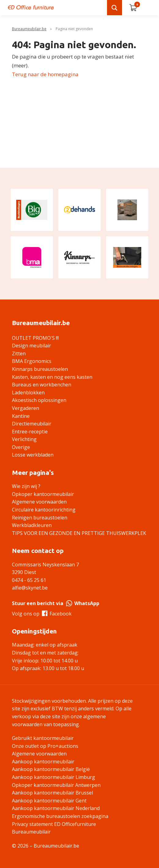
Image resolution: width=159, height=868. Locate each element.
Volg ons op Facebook (42, 614)
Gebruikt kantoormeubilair (43, 738)
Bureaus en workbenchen (42, 385)
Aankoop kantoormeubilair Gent (49, 801)
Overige (21, 447)
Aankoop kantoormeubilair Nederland (56, 808)
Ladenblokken (28, 393)
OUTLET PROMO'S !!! (35, 338)
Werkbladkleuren (32, 525)
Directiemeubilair (32, 424)
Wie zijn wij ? (26, 486)
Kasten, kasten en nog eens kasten (52, 377)
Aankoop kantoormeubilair (43, 762)
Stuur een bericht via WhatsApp (56, 603)
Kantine (21, 416)
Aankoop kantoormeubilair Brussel (52, 793)
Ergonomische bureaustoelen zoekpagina (60, 816)
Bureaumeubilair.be (29, 29)
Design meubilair (31, 346)
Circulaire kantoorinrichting (44, 510)
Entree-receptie (30, 432)
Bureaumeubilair (31, 832)
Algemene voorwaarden (39, 502)
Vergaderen (26, 408)
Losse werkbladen (33, 455)
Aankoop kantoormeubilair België (51, 769)
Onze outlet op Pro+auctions (45, 746)
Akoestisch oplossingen (39, 400)
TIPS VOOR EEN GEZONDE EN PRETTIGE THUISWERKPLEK (79, 533)
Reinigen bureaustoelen (40, 518)
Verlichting (24, 439)
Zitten (19, 353)
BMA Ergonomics (32, 361)
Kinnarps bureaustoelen (40, 369)
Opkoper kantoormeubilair (43, 494)
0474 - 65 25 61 (29, 580)
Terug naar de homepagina (45, 74)
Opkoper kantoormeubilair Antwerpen (56, 785)
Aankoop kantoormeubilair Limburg (54, 777)
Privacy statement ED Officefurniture (54, 824)
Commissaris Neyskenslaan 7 (45, 565)
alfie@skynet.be (30, 588)
